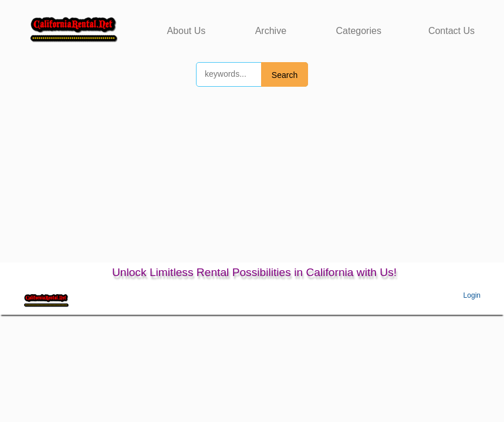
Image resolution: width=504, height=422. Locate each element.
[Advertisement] (252, 175)
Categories (359, 31)
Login (472, 295)
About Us (186, 31)
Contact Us (451, 31)
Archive (271, 31)
